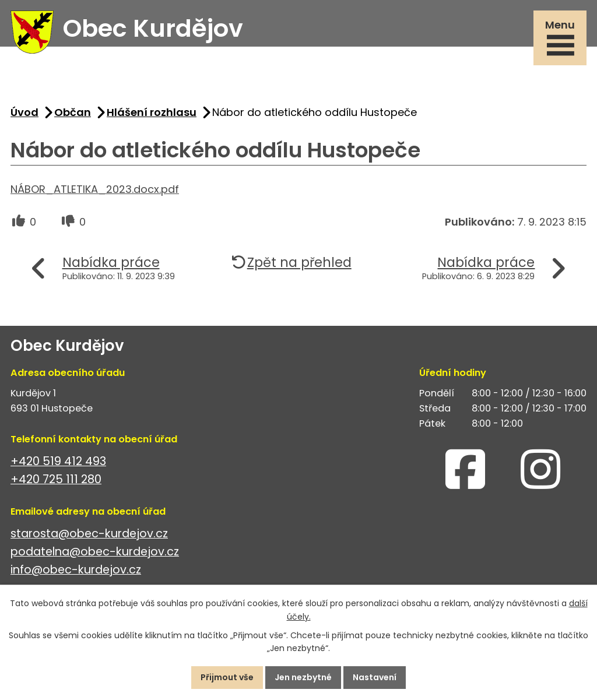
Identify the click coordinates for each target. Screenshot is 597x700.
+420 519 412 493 (58, 461)
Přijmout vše (227, 677)
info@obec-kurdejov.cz (76, 570)
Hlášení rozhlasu (152, 112)
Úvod (24, 112)
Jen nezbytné (303, 677)
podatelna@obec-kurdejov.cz (95, 552)
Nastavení (375, 677)
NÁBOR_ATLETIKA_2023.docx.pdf (95, 189)
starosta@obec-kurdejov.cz (89, 534)
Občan (73, 112)
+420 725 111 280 (56, 479)
